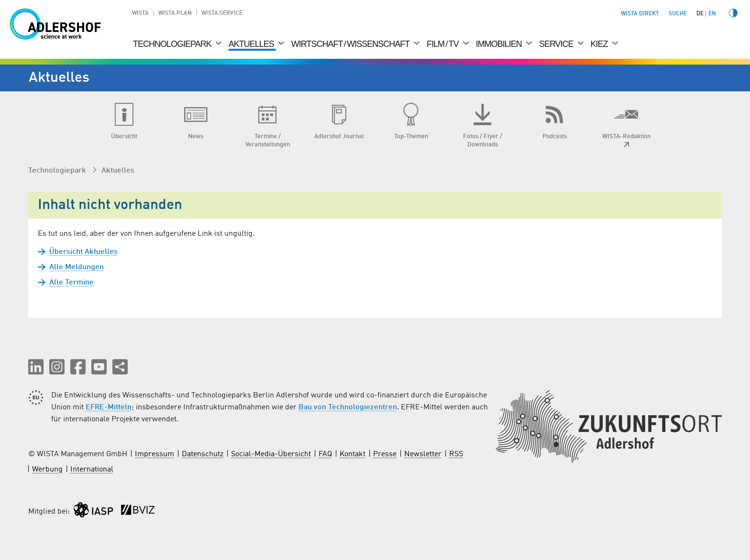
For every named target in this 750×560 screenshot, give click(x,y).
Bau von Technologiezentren (348, 407)
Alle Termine (72, 283)
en (712, 14)
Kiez (600, 44)
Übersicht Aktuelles (83, 252)
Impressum (154, 454)
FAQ (325, 454)
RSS (456, 454)
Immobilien (500, 44)
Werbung (47, 470)
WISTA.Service (222, 13)
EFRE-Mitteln (109, 407)
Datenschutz (203, 454)
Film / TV (444, 44)
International (92, 470)
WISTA (140, 13)
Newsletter (423, 454)
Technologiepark (173, 44)
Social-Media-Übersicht (271, 454)
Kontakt (353, 454)
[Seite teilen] (120, 367)
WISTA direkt (640, 14)
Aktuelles (252, 44)
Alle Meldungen (77, 267)
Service (557, 44)
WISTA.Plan (175, 13)
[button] (36, 367)
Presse (385, 454)
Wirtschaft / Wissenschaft (351, 44)
